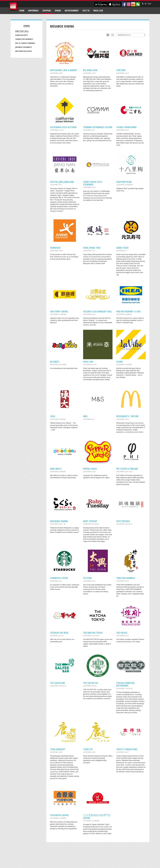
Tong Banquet (58, 749)
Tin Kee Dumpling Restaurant (125, 684)
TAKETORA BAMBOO (126, 578)
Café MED (121, 70)
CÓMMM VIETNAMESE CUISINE (98, 127)
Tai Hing (87, 578)
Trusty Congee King (127, 749)
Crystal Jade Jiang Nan (62, 182)
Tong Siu (88, 749)
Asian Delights (22, 35)
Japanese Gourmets (24, 47)
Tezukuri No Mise (59, 633)
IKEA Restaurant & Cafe (128, 311)
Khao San (88, 362)
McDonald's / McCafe (127, 416)
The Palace (122, 633)
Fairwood (55, 248)
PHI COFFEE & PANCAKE (127, 469)
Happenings (33, 11)
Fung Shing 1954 (92, 248)
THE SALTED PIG (91, 683)
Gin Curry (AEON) (59, 311)
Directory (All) (22, 31)
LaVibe (119, 362)
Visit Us (86, 11)
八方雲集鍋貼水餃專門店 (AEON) (97, 816)
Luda (52, 416)
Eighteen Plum (124, 182)
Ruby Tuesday (90, 521)
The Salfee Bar (57, 683)
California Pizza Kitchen (63, 127)
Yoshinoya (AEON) (59, 815)
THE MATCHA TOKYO (93, 633)
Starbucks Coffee (59, 578)
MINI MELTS (56, 469)
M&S (85, 416)
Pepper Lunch (90, 469)
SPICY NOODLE (123, 521)
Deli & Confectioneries (25, 43)
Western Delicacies (23, 51)
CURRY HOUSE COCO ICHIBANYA (93, 183)
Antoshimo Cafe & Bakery (63, 70)
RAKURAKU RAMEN (59, 521)
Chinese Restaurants (24, 39)
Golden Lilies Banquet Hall (98, 311)
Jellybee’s (55, 362)
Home (22, 11)
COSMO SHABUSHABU (126, 127)
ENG (149, 4)
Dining (58, 11)
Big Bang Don (90, 70)
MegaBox (14, 7)
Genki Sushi (122, 248)
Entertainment (72, 11)
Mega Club (98, 11)
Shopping (47, 11)
